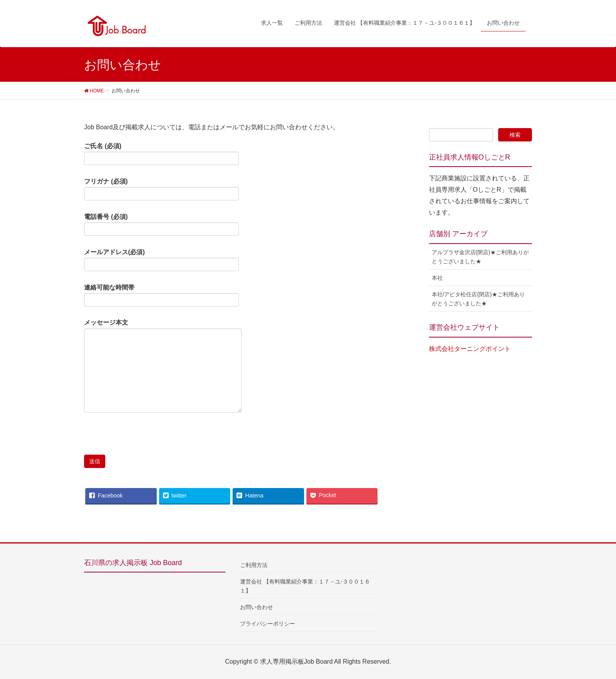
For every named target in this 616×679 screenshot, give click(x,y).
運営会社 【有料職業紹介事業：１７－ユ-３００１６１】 (305, 586)
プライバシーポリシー (268, 624)
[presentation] (144, 439)
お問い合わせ (257, 607)
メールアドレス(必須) (161, 260)
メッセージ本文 (163, 366)
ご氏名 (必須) (161, 154)
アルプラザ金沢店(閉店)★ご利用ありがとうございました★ (480, 257)
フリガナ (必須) (161, 189)
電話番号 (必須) (161, 225)
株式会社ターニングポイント (470, 349)
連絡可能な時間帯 (161, 295)
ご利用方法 (254, 565)
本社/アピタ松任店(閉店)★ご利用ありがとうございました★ (478, 299)
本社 (437, 278)
